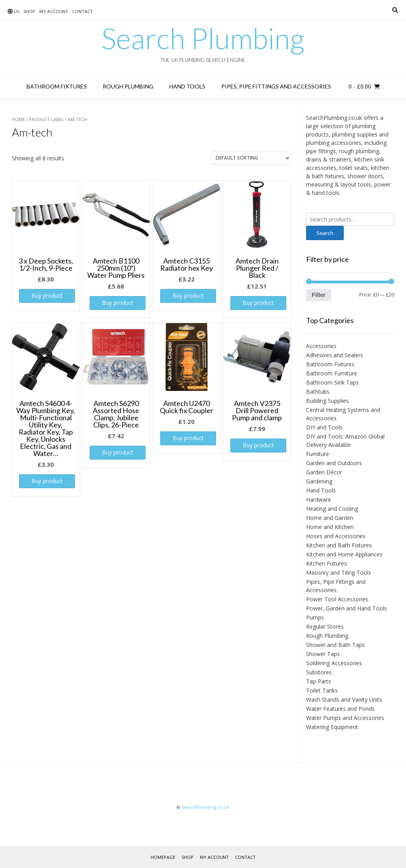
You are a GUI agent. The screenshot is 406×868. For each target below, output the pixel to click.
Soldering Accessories (334, 663)
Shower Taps (323, 654)
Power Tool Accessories (337, 599)
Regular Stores (325, 626)
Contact (82, 11)
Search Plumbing (203, 38)
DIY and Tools (324, 427)
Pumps (315, 617)
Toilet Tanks (322, 690)
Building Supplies (327, 401)
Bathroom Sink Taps (332, 382)
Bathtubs (318, 392)
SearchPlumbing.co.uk (205, 807)
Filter (318, 295)
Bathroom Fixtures (57, 86)
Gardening (319, 481)
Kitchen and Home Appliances (344, 554)
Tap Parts (319, 681)
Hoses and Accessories (336, 536)
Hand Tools (187, 86)
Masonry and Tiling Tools (339, 573)
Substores (319, 672)
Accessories (321, 346)
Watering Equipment (332, 727)
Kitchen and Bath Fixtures (339, 545)
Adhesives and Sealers (335, 355)
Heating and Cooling (332, 509)
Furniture (318, 454)
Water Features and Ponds (340, 709)
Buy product (47, 295)
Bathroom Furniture (332, 373)
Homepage (163, 857)
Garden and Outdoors (334, 463)
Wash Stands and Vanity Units (344, 700)
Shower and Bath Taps (335, 645)
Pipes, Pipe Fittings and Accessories (276, 86)
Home (18, 119)
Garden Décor (324, 472)
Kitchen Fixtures (327, 563)
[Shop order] (251, 158)
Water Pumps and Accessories (345, 718)
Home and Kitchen (330, 527)
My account (54, 11)
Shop (29, 11)
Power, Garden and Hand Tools (347, 608)
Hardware (319, 499)
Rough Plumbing (128, 86)
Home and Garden (330, 518)
